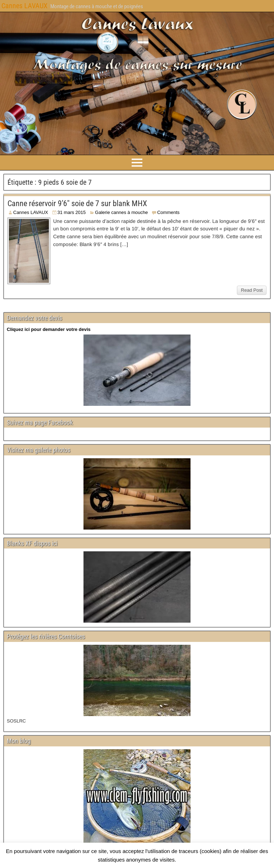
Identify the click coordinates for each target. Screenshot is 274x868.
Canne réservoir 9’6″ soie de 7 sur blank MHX (77, 203)
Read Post (252, 290)
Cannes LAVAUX (24, 6)
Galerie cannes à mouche (121, 212)
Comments (168, 212)
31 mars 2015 (72, 212)
